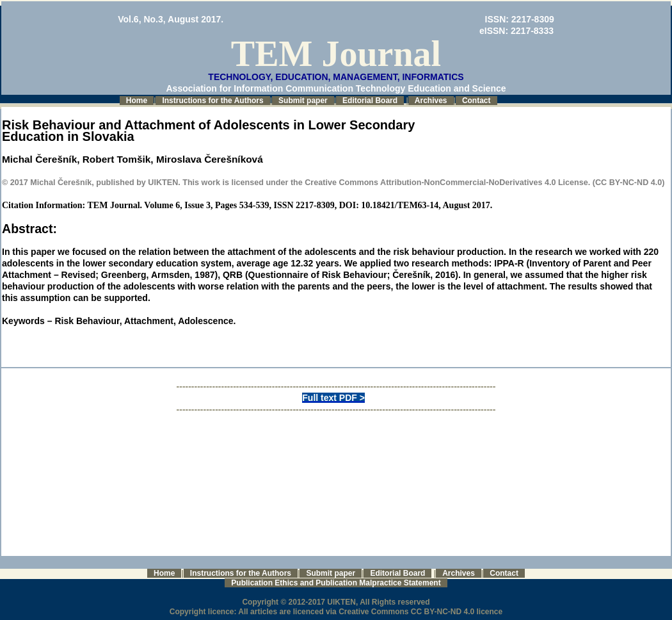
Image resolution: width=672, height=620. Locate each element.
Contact (476, 101)
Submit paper (303, 101)
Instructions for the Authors (212, 101)
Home (137, 101)
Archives (431, 101)
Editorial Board (370, 101)
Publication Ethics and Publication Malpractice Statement (336, 583)
